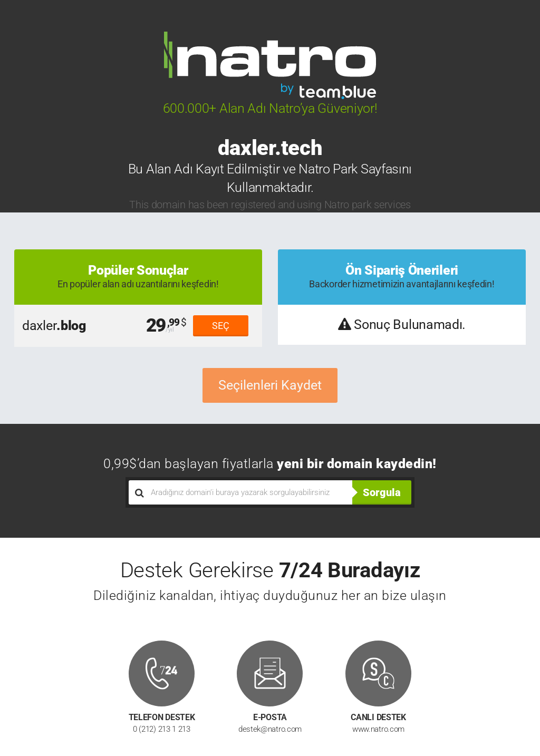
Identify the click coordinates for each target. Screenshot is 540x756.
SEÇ (221, 326)
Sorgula (382, 492)
